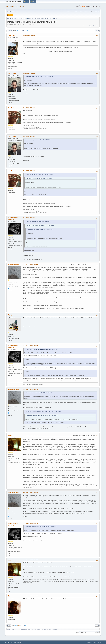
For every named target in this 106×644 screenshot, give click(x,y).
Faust (10, 315)
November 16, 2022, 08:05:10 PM (30, 560)
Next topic (96, 26)
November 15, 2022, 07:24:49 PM (30, 435)
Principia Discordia (15, 7)
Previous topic (88, 26)
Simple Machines (17, 642)
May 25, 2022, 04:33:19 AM (29, 73)
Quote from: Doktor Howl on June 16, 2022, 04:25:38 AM (39, 174)
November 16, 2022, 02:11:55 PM (30, 523)
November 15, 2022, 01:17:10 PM (30, 346)
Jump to (77, 632)
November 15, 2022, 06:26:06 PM (30, 389)
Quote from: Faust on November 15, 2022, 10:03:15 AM (39, 393)
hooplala (11, 108)
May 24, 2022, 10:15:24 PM (29, 35)
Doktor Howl (12, 73)
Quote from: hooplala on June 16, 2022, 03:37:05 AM (38, 140)
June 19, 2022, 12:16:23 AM (29, 218)
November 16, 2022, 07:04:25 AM (30, 493)
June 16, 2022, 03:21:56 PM (29, 171)
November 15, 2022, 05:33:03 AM (30, 265)
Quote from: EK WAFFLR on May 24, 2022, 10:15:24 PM (39, 77)
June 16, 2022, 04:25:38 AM (29, 136)
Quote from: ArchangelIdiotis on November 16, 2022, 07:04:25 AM (41, 527)
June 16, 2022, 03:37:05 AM (29, 108)
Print (97, 31)
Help (87, 642)
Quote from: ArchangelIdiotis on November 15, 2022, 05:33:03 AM (41, 349)
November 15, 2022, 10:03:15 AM (30, 315)
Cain (9, 596)
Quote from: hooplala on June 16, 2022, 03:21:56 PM (38, 221)
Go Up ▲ (99, 642)
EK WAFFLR (12, 35)
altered (10, 435)
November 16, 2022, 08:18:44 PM (30, 596)
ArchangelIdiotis (13, 265)
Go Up (9, 625)
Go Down (9, 31)
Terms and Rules (92, 642)
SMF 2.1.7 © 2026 (9, 642)
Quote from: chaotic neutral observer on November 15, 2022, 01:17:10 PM (43, 411)
